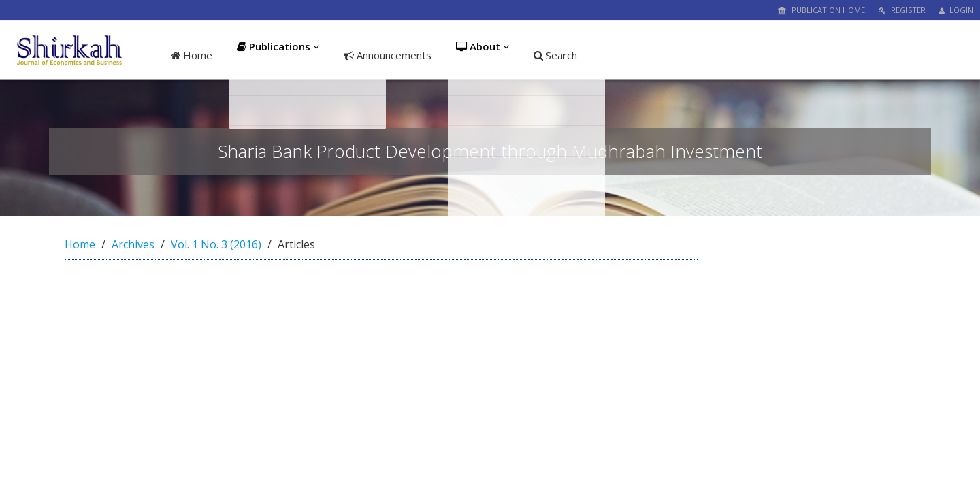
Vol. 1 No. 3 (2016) (216, 244)
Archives (133, 244)
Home (192, 55)
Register (902, 10)
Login (956, 10)
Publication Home (821, 10)
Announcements (388, 55)
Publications (278, 55)
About (485, 55)
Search (559, 55)
